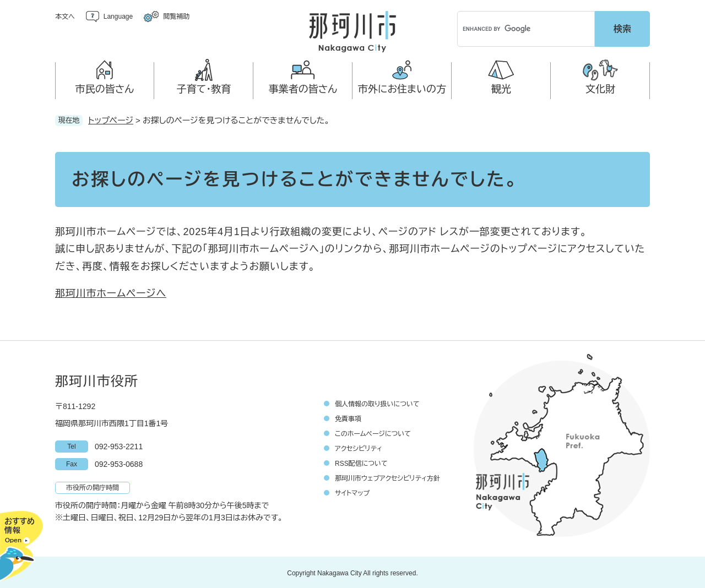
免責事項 (348, 417)
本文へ (65, 17)
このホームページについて (373, 432)
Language (118, 17)
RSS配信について (361, 462)
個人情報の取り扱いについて (377, 402)
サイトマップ (352, 492)
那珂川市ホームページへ (111, 292)
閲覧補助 (176, 17)
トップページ (111, 119)
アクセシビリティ (359, 447)
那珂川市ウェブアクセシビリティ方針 (387, 477)
